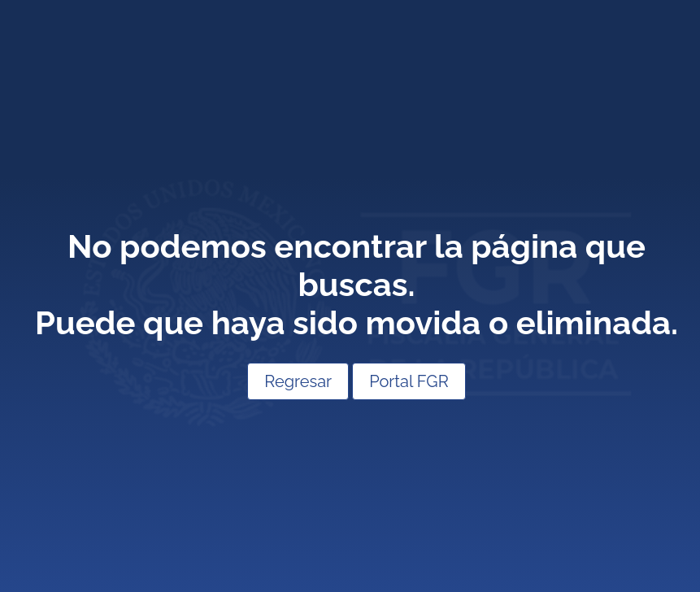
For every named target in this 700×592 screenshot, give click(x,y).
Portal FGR (409, 381)
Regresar (298, 381)
